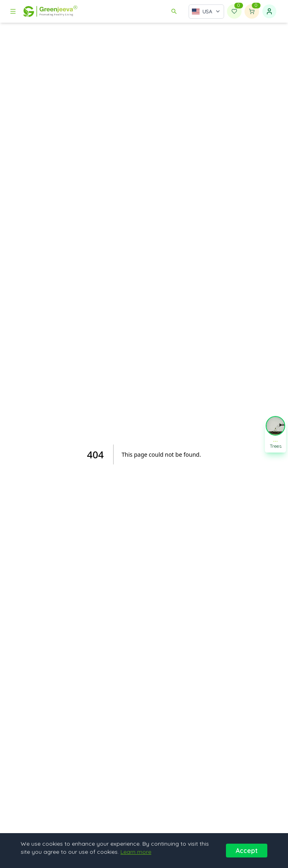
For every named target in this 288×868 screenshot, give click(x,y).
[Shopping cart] (252, 11)
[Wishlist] (234, 11)
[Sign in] (269, 11)
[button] (275, 434)
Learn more (136, 852)
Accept (247, 851)
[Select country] (206, 11)
